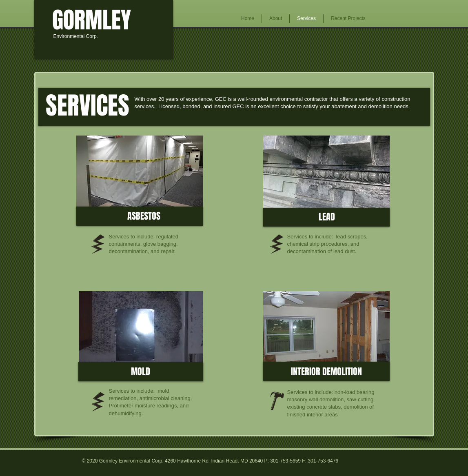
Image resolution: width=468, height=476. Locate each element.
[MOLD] (141, 372)
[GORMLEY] (92, 20)
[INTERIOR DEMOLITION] (327, 371)
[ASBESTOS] (144, 216)
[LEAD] (327, 217)
